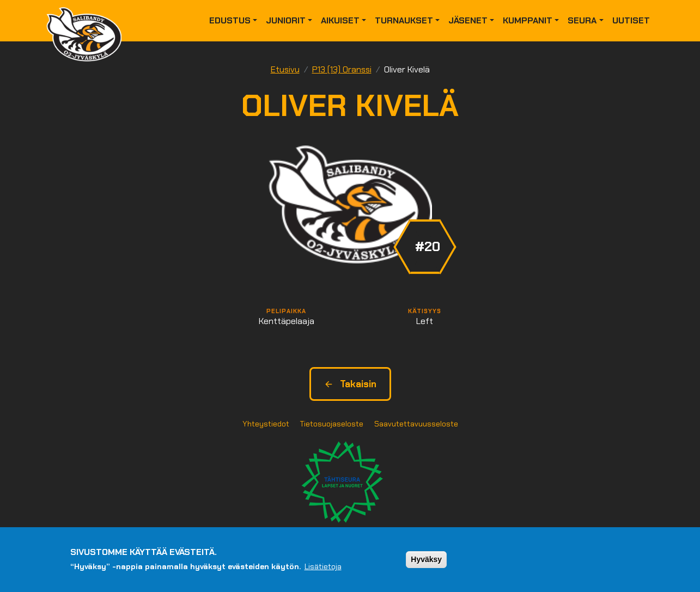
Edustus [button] (230, 20)
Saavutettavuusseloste (416, 424)
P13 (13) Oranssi (342, 69)
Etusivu (285, 69)
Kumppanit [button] (528, 20)
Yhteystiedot (266, 424)
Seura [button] (582, 20)
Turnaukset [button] (404, 20)
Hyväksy (426, 560)
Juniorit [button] (286, 20)
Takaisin (350, 384)
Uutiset (631, 20)
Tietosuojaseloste (332, 424)
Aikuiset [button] (340, 20)
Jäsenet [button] (468, 20)
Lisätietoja (323, 567)
